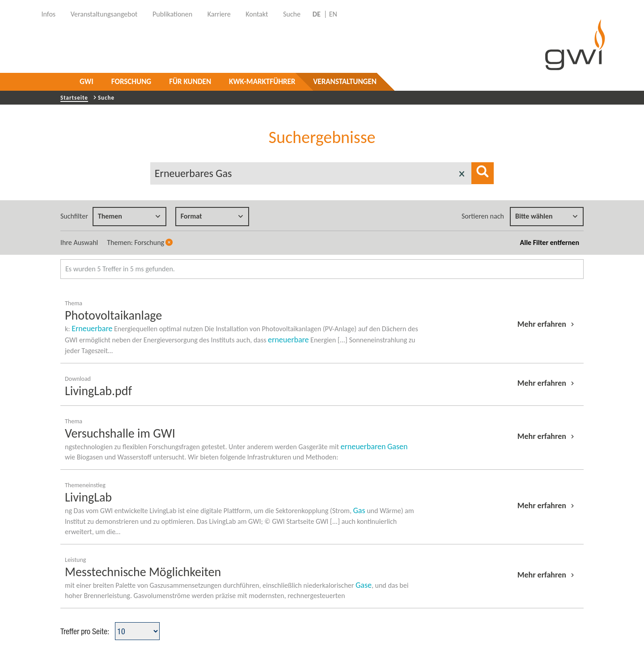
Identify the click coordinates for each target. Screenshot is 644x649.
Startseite (74, 98)
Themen (129, 216)
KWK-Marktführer (262, 82)
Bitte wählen (547, 216)
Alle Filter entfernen (550, 242)
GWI (87, 82)
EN (333, 14)
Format (212, 216)
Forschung (131, 82)
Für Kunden (190, 82)
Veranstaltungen (345, 82)
